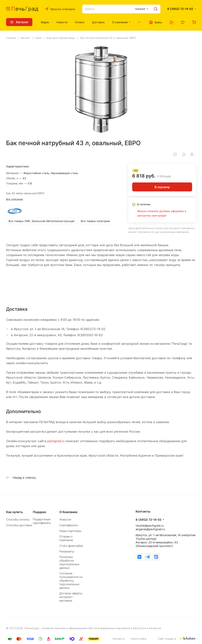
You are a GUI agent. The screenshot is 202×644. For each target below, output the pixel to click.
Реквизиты (67, 551)
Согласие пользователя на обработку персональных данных (71, 581)
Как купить (14, 512)
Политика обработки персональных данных (69, 562)
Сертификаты (69, 525)
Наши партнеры (70, 531)
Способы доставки (19, 525)
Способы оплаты (18, 519)
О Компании (68, 512)
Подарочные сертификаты (42, 521)
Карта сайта (139, 639)
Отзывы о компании (66, 538)
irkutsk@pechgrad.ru (150, 526)
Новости (65, 519)
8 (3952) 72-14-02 (180, 9)
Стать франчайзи (71, 546)
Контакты (119, 639)
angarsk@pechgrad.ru (150, 529)
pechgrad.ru (56, 441)
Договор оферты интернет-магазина (71, 597)
